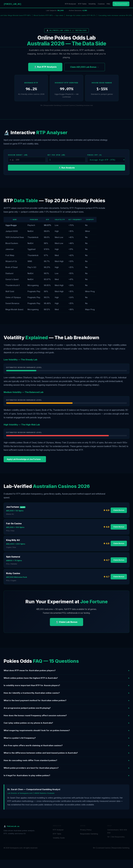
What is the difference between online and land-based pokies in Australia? (66, 753)
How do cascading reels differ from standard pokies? (66, 760)
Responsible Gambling (89, 834)
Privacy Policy (86, 830)
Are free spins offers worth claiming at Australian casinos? (66, 746)
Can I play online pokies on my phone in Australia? (66, 723)
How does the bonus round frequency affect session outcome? (66, 716)
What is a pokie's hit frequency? (66, 738)
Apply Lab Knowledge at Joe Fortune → (25, 459)
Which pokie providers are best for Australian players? (66, 768)
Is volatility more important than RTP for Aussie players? (66, 685)
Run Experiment (121, 4)
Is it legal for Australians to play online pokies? (66, 776)
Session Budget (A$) (18, 155)
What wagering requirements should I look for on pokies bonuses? (66, 731)
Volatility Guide (59, 838)
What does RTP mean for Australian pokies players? (66, 671)
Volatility (92, 4)
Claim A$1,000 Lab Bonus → (85, 67)
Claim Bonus (119, 510)
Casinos (101, 4)
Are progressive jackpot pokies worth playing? (66, 708)
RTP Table (82, 4)
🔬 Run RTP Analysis (45, 67)
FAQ (108, 4)
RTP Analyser (70, 4)
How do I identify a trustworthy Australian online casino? (66, 693)
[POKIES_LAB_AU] (12, 4)
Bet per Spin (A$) (56, 155)
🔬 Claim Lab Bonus (66, 622)
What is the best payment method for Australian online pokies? (66, 701)
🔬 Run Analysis (66, 168)
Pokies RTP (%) (95, 155)
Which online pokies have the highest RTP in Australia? (66, 678)
